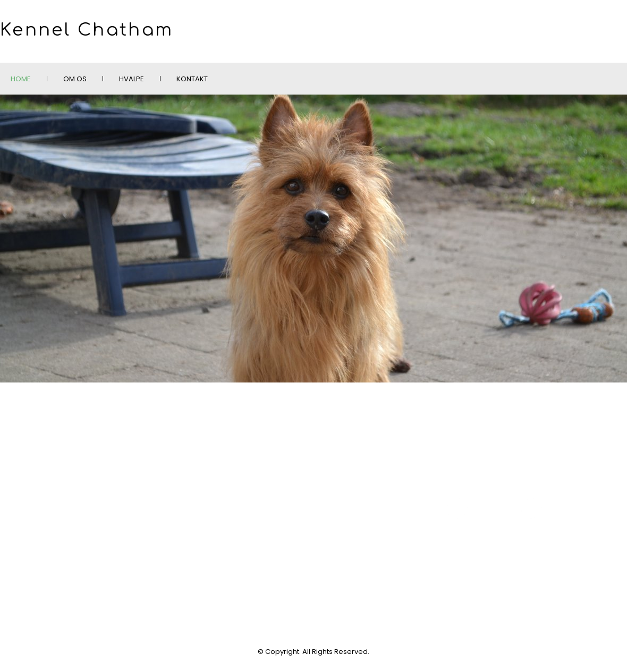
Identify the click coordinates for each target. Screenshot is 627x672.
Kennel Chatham (87, 30)
